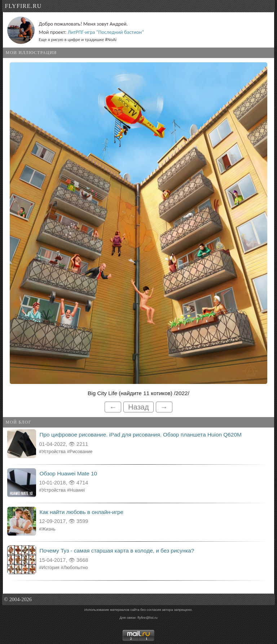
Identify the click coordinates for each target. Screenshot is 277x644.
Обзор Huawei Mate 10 (69, 473)
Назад (138, 407)
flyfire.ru (23, 6)
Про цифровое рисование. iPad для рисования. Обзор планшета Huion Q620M (141, 435)
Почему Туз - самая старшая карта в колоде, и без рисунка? (117, 551)
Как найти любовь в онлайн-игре (82, 512)
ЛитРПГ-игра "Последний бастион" (106, 32)
